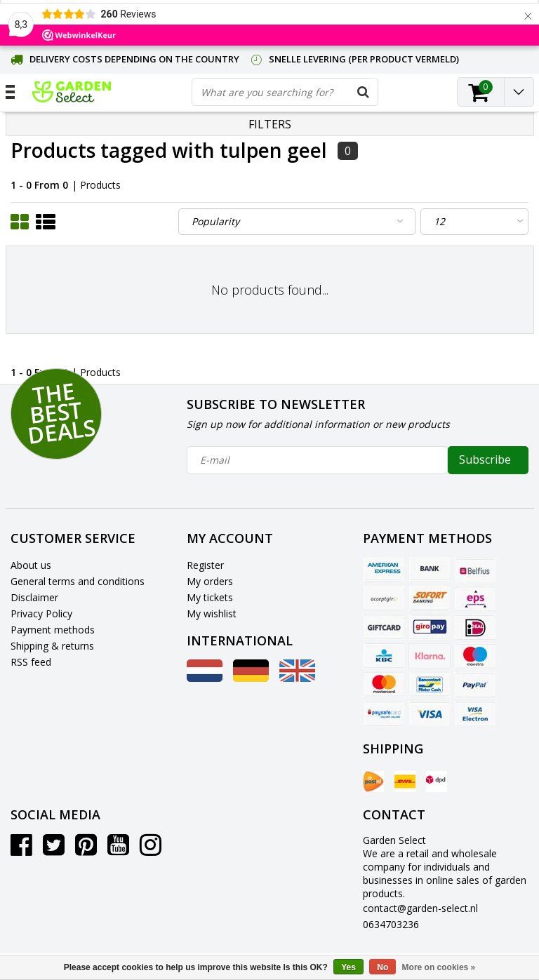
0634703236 (391, 924)
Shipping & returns (52, 646)
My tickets (210, 597)
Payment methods (53, 630)
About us (31, 565)
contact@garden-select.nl (420, 908)
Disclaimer (34, 597)
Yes (348, 967)
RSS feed (31, 662)
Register (205, 565)
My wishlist (212, 613)
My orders (210, 581)
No (382, 967)
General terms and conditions (78, 581)
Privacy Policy (41, 613)
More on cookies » (439, 967)
